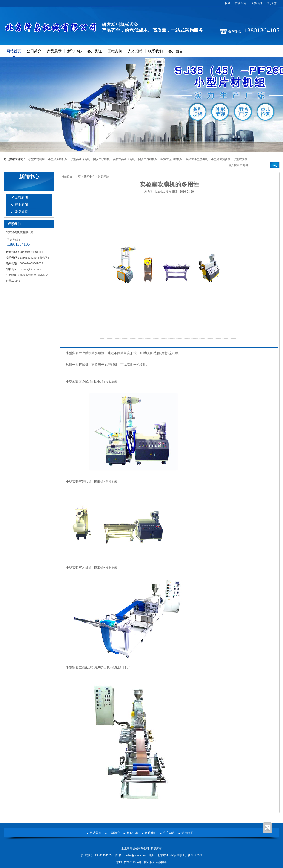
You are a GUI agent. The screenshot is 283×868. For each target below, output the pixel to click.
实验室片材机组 (148, 159)
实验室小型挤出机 (197, 159)
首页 (78, 177)
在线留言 (240, 3)
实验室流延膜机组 (172, 159)
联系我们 (256, 3)
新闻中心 (74, 51)
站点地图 (187, 833)
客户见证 (95, 51)
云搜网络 (161, 862)
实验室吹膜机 (101, 159)
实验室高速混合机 (124, 159)
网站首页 (14, 51)
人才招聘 (135, 51)
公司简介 (34, 51)
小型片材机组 (37, 159)
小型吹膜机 (240, 159)
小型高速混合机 (80, 159)
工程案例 (115, 51)
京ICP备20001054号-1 (130, 862)
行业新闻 (21, 205)
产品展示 (54, 51)
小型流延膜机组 (58, 159)
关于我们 (272, 3)
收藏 (227, 3)
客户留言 (176, 51)
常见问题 (103, 177)
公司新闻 (21, 197)
